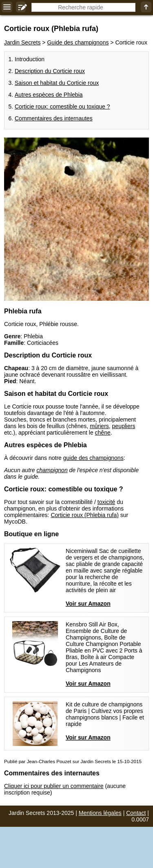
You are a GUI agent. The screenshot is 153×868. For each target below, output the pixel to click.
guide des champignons (93, 458)
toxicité (106, 502)
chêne (103, 433)
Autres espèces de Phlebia (49, 95)
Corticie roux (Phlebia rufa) (85, 515)
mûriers (99, 426)
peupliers (124, 426)
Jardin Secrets (22, 42)
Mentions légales (100, 813)
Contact (136, 813)
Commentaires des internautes (54, 118)
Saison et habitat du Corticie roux (57, 83)
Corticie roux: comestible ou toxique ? (62, 107)
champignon (52, 470)
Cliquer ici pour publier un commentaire (54, 786)
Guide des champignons (78, 42)
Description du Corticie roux (50, 71)
